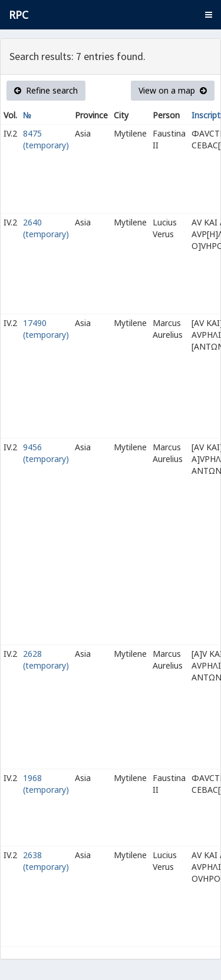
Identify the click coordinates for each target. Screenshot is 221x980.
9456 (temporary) (46, 453)
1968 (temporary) (46, 784)
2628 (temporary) (46, 660)
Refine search (46, 90)
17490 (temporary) (46, 329)
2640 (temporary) (46, 228)
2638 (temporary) (46, 861)
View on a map (173, 90)
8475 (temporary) (46, 139)
